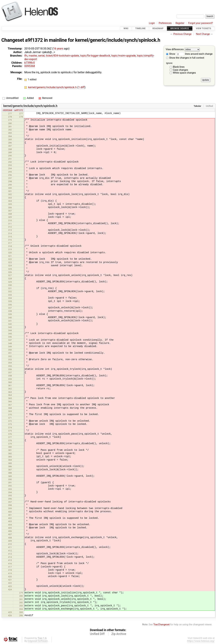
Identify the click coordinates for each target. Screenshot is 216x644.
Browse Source (180, 28)
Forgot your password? (200, 23)
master (33, 56)
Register (180, 23)
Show (171, 54)
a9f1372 (34, 40)
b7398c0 (30, 63)
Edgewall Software (38, 641)
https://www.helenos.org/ (201, 641)
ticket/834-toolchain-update (63, 56)
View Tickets (204, 28)
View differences (175, 50)
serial (41, 56)
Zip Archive (119, 634)
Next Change (203, 34)
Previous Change (182, 34)
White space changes (184, 73)
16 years (58, 49)
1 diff (81, 87)
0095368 (30, 66)
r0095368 (8, 110)
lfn (26, 56)
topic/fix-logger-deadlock (95, 56)
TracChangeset (161, 625)
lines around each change (194, 54)
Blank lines (179, 67)
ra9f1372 (19, 110)
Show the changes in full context (185, 58)
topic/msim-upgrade (124, 56)
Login (152, 23)
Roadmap (158, 28)
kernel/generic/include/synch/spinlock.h (118, 40)
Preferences (165, 23)
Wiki (126, 28)
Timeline (140, 28)
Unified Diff (97, 634)
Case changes (180, 70)
